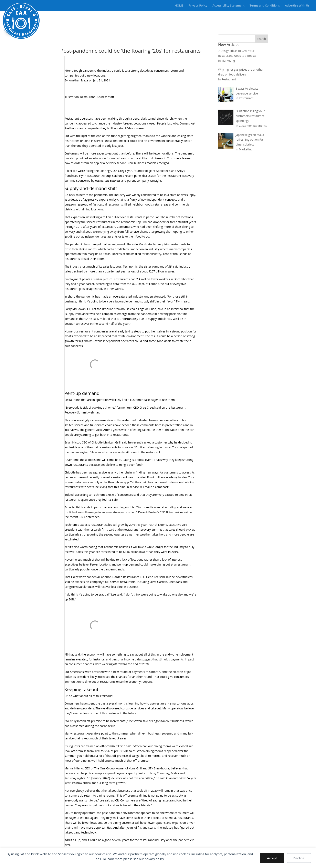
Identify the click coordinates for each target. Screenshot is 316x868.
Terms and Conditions (265, 6)
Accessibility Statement (228, 6)
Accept (272, 858)
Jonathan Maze (78, 80)
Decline (299, 858)
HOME (179, 6)
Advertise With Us (297, 6)
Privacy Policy (198, 6)
